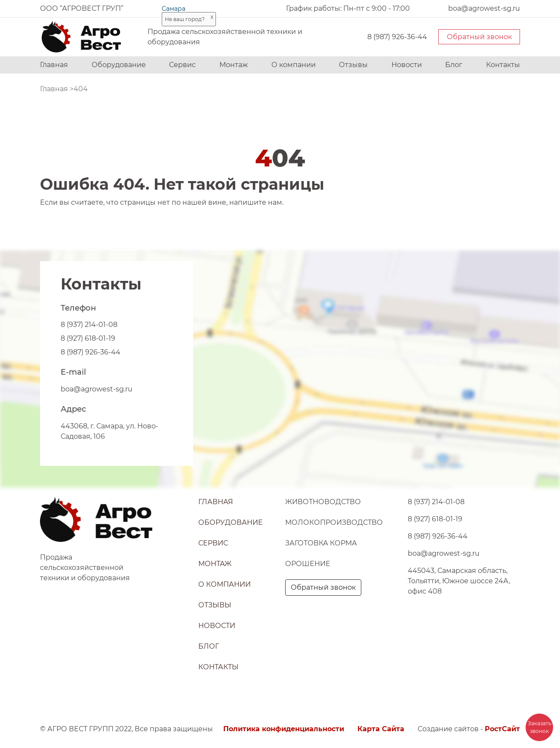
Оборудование (119, 65)
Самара (174, 9)
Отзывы (353, 65)
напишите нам (256, 202)
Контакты (503, 65)
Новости (407, 65)
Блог (454, 65)
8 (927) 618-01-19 (88, 338)
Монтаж (234, 65)
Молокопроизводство (334, 522)
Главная (54, 65)
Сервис (182, 65)
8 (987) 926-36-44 (397, 37)
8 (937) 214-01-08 (89, 325)
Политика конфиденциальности (284, 729)
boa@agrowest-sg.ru (97, 389)
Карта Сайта (381, 729)
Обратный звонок (479, 37)
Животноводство (323, 502)
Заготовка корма (321, 543)
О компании (294, 65)
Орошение (308, 564)
